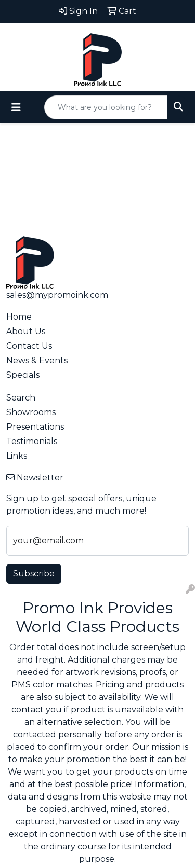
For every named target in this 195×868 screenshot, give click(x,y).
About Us (26, 331)
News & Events (37, 360)
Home (19, 317)
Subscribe (34, 574)
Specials (23, 375)
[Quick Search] (106, 107)
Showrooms (31, 412)
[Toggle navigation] (16, 107)
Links (17, 456)
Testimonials (32, 441)
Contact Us (29, 346)
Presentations (35, 427)
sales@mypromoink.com (57, 295)
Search (21, 398)
